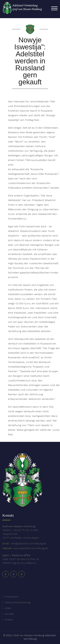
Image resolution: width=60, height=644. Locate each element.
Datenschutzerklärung (18, 602)
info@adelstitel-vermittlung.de (28, 543)
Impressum (12, 597)
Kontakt (9, 614)
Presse (9, 620)
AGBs (8, 608)
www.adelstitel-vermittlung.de (31, 548)
